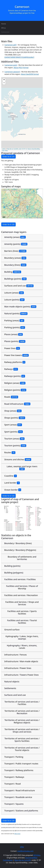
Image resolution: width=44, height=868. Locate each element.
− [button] (4, 83)
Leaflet (3, 149)
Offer (22, 847)
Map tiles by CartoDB (23, 860)
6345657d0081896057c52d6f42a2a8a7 (19, 57)
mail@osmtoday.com (25, 851)
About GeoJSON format (30, 74)
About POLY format (21, 68)
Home (4, 24)
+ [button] (4, 80)
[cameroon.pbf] (11, 45)
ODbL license (17, 834)
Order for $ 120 (8, 157)
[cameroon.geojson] (12, 72)
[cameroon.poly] (11, 65)
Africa (3, 28)
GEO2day (37, 855)
